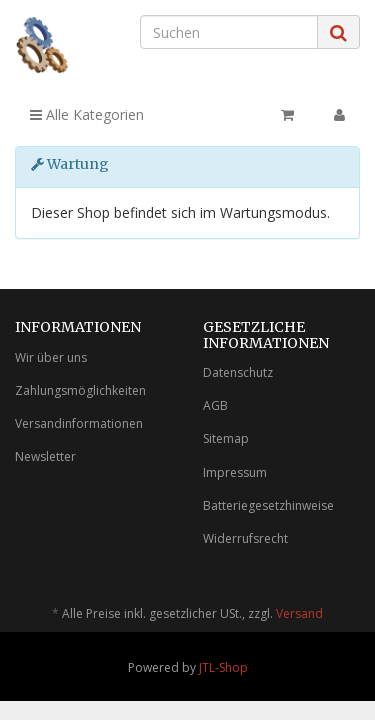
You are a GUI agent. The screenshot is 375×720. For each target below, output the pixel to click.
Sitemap (226, 438)
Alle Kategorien (87, 114)
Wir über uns (51, 357)
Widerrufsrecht (245, 538)
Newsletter (45, 456)
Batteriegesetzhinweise (268, 505)
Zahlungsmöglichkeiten (80, 390)
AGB (215, 405)
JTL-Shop (223, 667)
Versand (299, 613)
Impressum (235, 472)
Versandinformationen (79, 423)
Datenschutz (238, 372)
